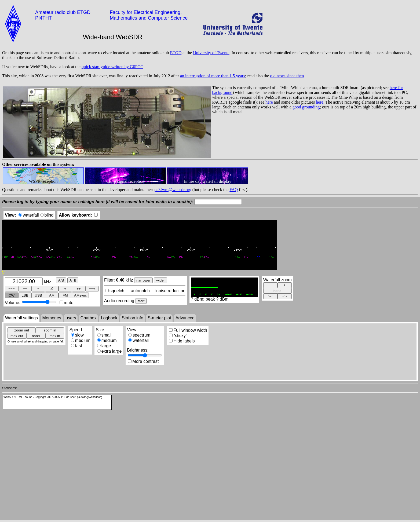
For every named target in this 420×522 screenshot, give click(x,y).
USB (38, 295)
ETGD (176, 53)
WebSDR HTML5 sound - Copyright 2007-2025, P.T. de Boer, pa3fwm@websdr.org (53, 397)
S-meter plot (159, 318)
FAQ (234, 190)
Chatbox (89, 318)
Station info (133, 318)
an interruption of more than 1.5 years (213, 76)
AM (52, 295)
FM (65, 295)
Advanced (185, 318)
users (71, 318)
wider (160, 280)
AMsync (80, 295)
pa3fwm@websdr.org (173, 190)
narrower (143, 280)
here (269, 102)
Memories (52, 318)
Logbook (109, 318)
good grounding (306, 107)
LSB (25, 295)
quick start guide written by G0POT (112, 67)
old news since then (287, 76)
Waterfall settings (21, 318)
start (141, 301)
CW (12, 295)
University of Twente (211, 53)
